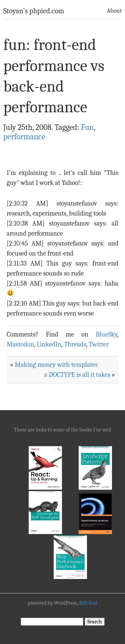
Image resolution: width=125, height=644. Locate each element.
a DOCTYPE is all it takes (77, 375)
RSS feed (88, 603)
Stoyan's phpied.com (34, 11)
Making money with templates (56, 365)
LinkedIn (49, 344)
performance (24, 137)
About (114, 11)
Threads (75, 344)
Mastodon (20, 344)
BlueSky (106, 334)
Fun (87, 127)
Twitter (99, 344)
